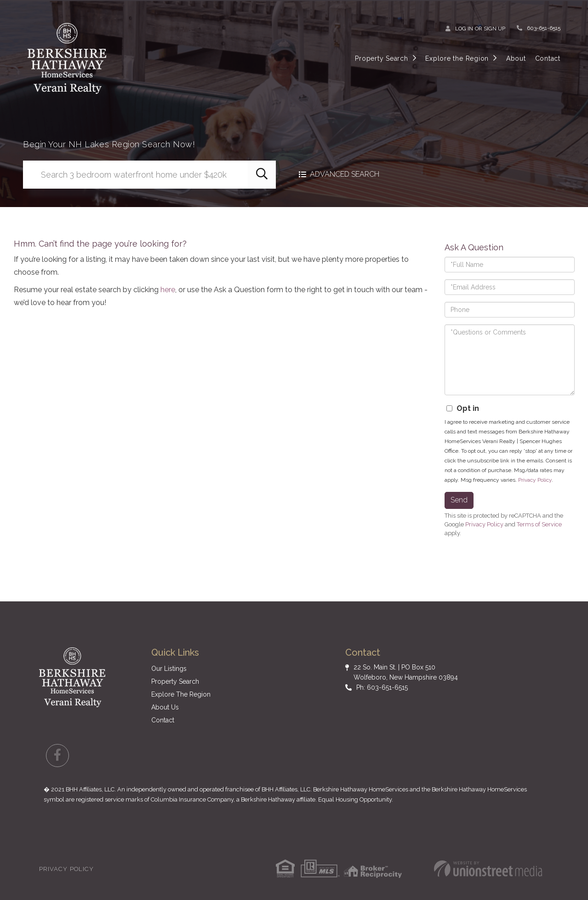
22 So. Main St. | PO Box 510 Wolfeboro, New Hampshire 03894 (406, 672)
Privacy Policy (535, 480)
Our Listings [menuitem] (169, 669)
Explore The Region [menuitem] (181, 694)
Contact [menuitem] (548, 58)
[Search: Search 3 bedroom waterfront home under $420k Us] (135, 175)
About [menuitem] (516, 58)
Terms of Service (539, 524)
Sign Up (494, 29)
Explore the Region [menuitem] (457, 58)
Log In (464, 29)
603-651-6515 (544, 28)
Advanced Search (345, 175)
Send (459, 500)
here (168, 290)
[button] (262, 175)
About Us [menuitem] (165, 707)
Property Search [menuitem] (381, 58)
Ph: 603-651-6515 (382, 687)
